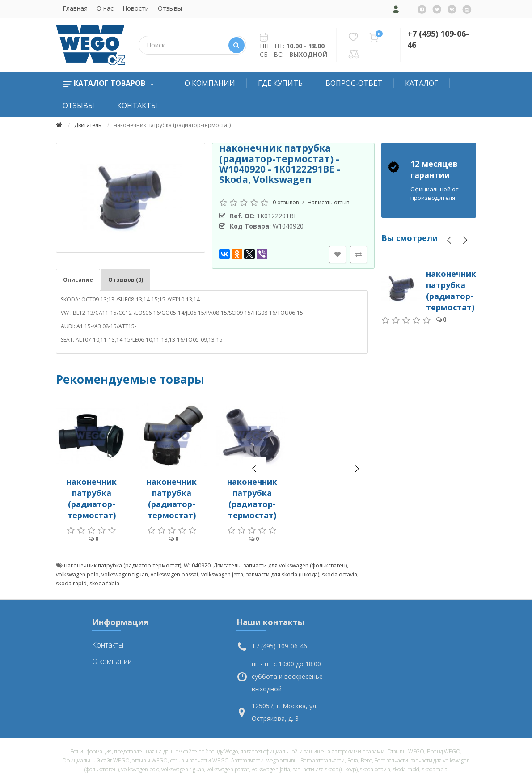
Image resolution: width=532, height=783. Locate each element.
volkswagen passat (175, 574)
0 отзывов (286, 202)
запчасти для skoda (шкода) (283, 574)
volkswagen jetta (222, 574)
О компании (210, 83)
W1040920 (197, 565)
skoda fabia (104, 583)
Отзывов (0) (126, 280)
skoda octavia (340, 574)
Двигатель (88, 125)
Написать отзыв (328, 202)
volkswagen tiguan (125, 574)
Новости (136, 8)
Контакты (137, 106)
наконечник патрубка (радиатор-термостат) (92, 498)
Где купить (280, 83)
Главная (75, 8)
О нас (105, 8)
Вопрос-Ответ (354, 83)
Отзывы (170, 8)
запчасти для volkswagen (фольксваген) (295, 565)
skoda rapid (71, 583)
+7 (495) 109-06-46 (279, 646)
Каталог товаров (108, 83)
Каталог (422, 83)
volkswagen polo (77, 574)
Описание (78, 280)
